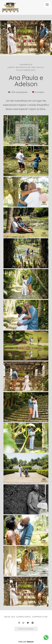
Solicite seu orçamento (26, 629)
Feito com (26, 642)
